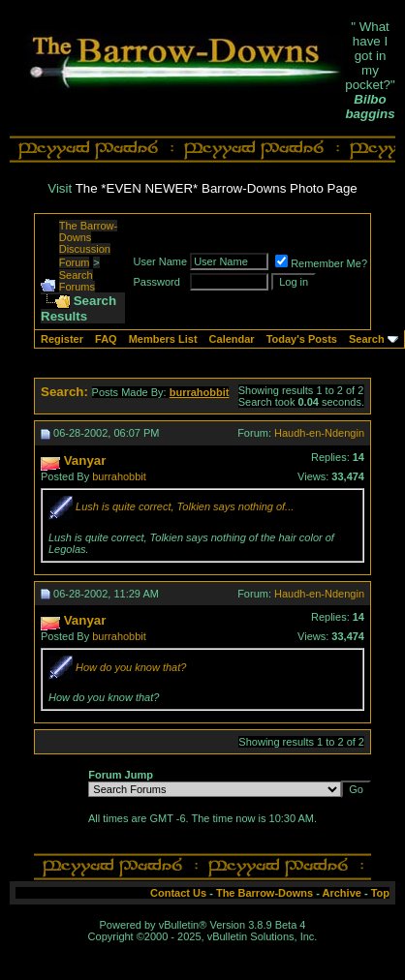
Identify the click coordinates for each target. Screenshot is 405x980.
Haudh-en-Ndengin (319, 433)
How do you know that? (131, 667)
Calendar (232, 339)
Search (367, 339)
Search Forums (77, 281)
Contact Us (178, 893)
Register (62, 339)
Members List (163, 339)
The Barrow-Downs (265, 893)
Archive (342, 893)
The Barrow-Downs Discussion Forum (89, 244)
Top (380, 893)
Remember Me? (321, 263)
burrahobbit (119, 476)
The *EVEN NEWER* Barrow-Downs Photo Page (217, 188)
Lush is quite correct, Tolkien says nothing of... (185, 506)
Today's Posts (302, 339)
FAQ (106, 339)
